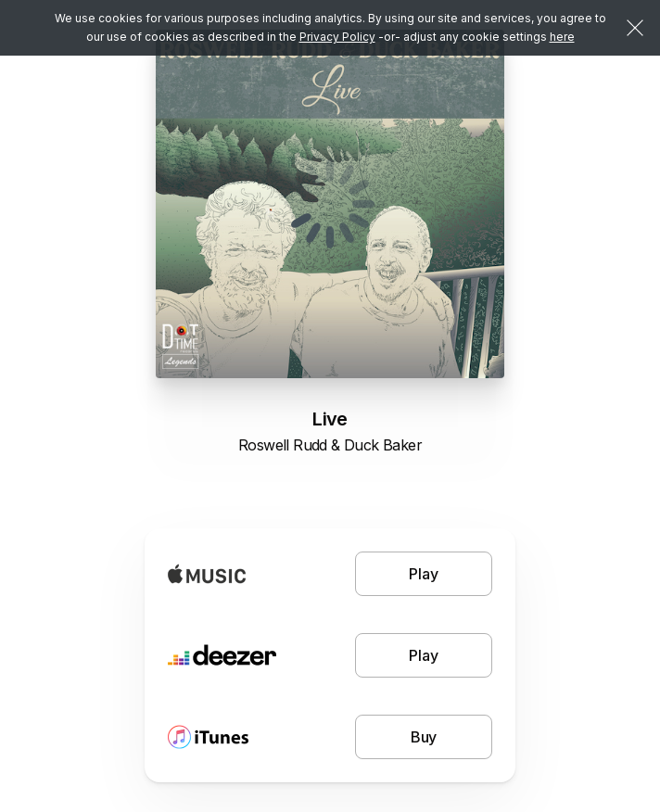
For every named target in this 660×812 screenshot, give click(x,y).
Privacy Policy (337, 37)
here (562, 37)
